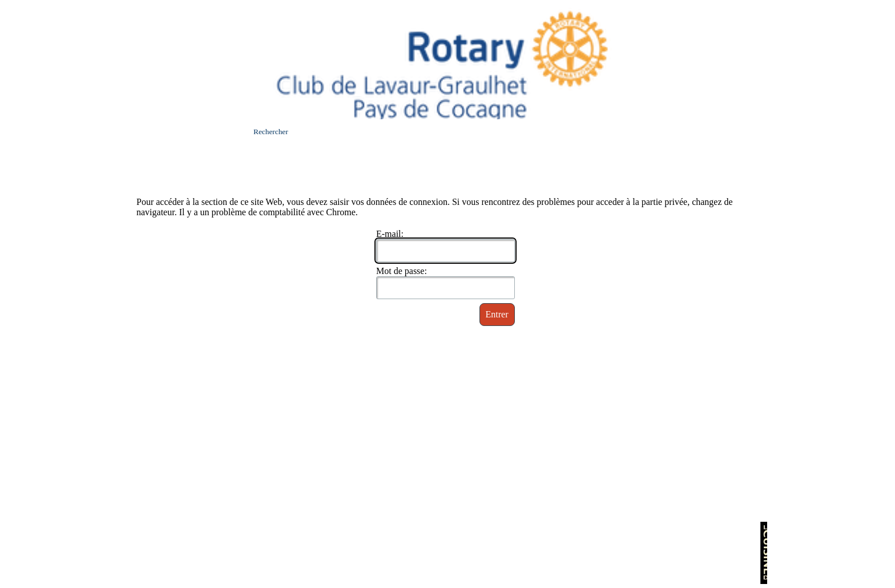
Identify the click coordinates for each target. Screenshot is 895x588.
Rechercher (271, 132)
